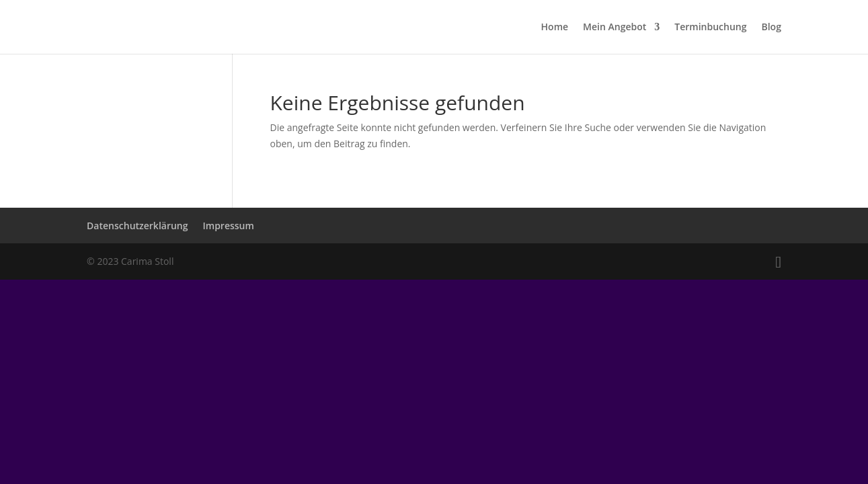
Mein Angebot (615, 28)
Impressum (229, 226)
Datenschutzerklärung (137, 226)
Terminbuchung (710, 28)
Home (555, 28)
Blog (771, 28)
